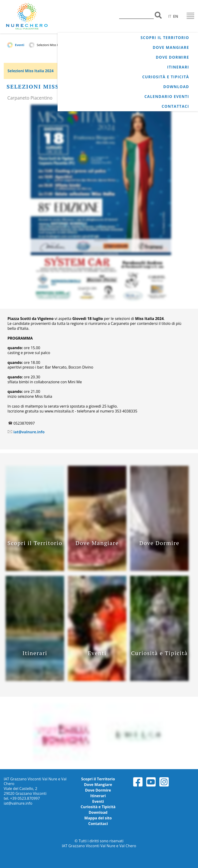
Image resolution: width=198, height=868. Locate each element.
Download (176, 87)
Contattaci (175, 106)
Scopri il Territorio (165, 38)
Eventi (20, 45)
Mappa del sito (98, 818)
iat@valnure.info (29, 432)
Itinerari (178, 67)
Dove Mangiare (171, 47)
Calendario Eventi (167, 97)
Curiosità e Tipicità (166, 77)
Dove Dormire (172, 57)
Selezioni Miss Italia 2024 (31, 71)
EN (176, 16)
